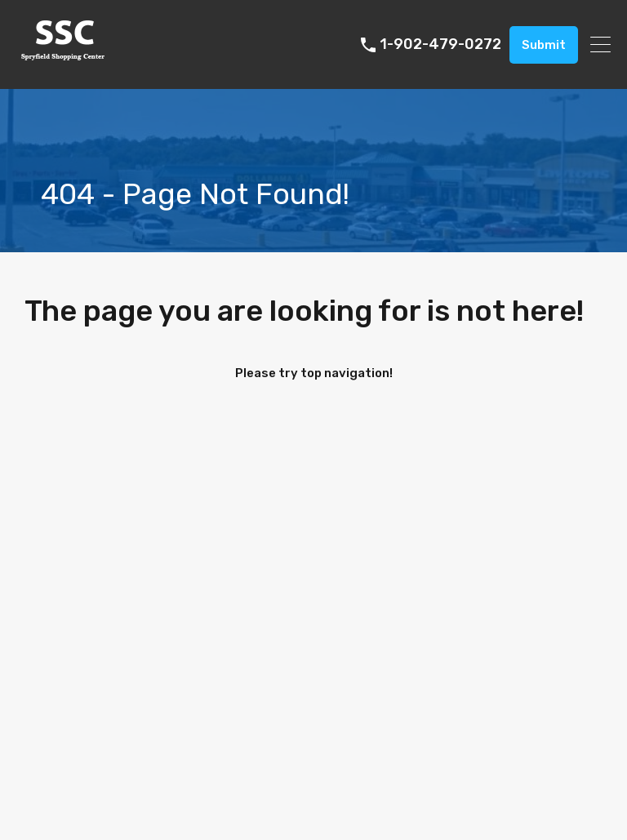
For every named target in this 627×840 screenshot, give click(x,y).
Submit (544, 45)
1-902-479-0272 (440, 44)
